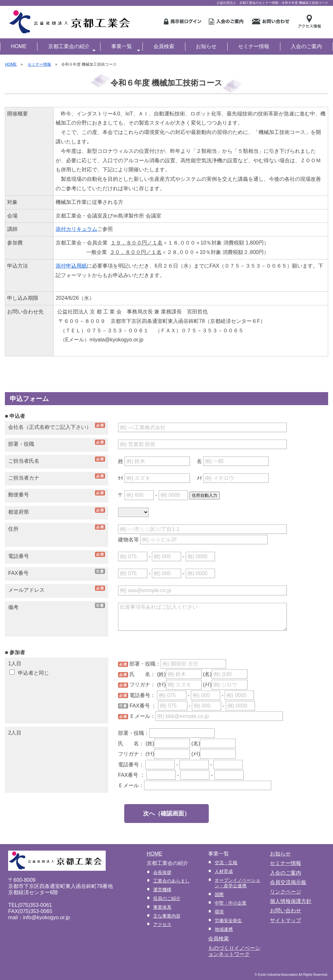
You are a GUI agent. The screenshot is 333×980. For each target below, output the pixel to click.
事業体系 (162, 907)
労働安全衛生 (228, 920)
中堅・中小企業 (231, 903)
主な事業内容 (167, 916)
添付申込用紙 (71, 266)
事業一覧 (126, 47)
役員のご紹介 (167, 898)
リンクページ (286, 892)
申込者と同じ (29, 673)
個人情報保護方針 (291, 901)
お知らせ (206, 46)
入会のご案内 (306, 46)
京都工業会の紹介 (72, 47)
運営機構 (162, 890)
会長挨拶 (162, 872)
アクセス (162, 924)
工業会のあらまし (171, 881)
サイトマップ (286, 920)
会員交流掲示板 (288, 882)
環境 (219, 912)
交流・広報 (226, 863)
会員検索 (164, 46)
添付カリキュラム (76, 229)
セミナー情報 (254, 46)
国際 (219, 894)
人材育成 (224, 871)
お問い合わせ (286, 911)
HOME (19, 46)
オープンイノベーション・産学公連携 (237, 883)
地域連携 (224, 929)
